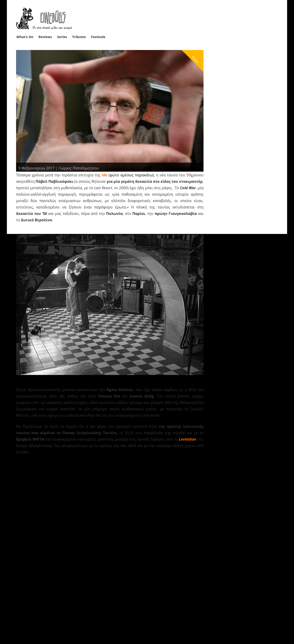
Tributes (79, 37)
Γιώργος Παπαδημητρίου (79, 168)
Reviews (45, 37)
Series (62, 37)
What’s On (25, 37)
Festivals (98, 37)
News (195, 59)
